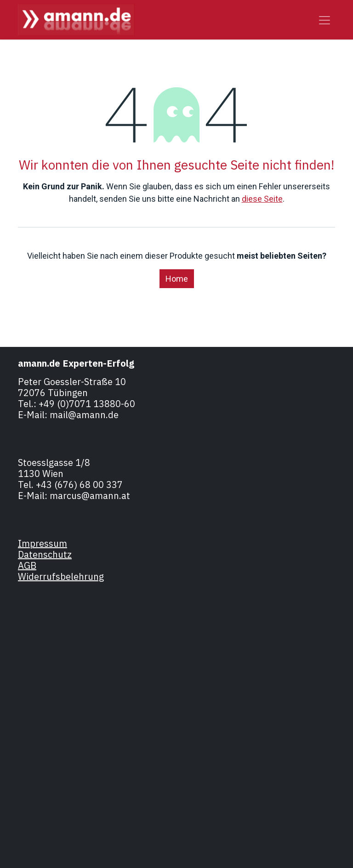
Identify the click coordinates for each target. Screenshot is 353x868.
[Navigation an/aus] (325, 20)
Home (177, 279)
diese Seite (262, 199)
